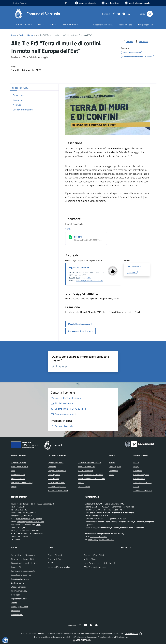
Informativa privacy (19, 591)
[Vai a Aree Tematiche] (110, 3)
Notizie (30, 35)
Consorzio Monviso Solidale (59, 567)
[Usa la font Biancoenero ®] (85, 3)
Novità (22, 35)
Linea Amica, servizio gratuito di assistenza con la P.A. (106, 563)
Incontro (78, 237)
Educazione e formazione (58, 490)
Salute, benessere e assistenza (91, 475)
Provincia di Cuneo (55, 559)
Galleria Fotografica (141, 475)
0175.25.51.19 (21, 510)
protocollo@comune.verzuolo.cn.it (89, 280)
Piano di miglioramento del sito (24, 563)
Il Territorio (138, 471)
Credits (14, 603)
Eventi (136, 463)
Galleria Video (139, 479)
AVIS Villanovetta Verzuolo (95, 567)
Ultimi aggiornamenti (20, 607)
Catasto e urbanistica (57, 483)
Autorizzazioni (54, 479)
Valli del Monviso (91, 559)
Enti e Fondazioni (18, 479)
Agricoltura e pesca (56, 463)
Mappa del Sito (17, 615)
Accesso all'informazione (103, 25)
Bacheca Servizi (18, 583)
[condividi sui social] (127, 42)
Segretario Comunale (79, 268)
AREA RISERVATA (82, 640)
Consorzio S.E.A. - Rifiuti (94, 555)
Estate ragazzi (115, 467)
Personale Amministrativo (22, 483)
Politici (14, 487)
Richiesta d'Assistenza (20, 579)
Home (14, 35)
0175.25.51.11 (20, 507)
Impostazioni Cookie (19, 599)
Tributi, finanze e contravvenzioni (91, 479)
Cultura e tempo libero (57, 487)
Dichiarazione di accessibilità (23, 559)
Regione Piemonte (55, 555)
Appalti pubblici (54, 475)
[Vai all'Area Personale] (137, 3)
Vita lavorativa (84, 487)
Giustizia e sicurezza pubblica (90, 463)
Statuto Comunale (19, 587)
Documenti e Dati (18, 475)
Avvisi (111, 475)
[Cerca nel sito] (150, 14)
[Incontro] (70, 237)
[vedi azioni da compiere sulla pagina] (141, 42)
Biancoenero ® (93, 637)
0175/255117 (85, 278)
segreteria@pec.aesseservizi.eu (101, 540)
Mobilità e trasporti (86, 471)
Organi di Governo (19, 463)
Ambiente (52, 467)
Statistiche (16, 611)
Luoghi (136, 467)
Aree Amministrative (20, 467)
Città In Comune (131, 634)
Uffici (13, 471)
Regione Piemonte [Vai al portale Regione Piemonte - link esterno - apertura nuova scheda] (20, 3)
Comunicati (114, 471)
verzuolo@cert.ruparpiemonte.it (29, 519)
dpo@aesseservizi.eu (99, 537)
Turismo (81, 483)
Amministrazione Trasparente (23, 555)
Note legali (16, 595)
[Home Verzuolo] (37, 14)
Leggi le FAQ (16, 567)
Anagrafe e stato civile (57, 471)
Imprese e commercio (87, 467)
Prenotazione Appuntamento (23, 571)
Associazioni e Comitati (143, 490)
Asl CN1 (51, 563)
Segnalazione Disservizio (21, 575)
